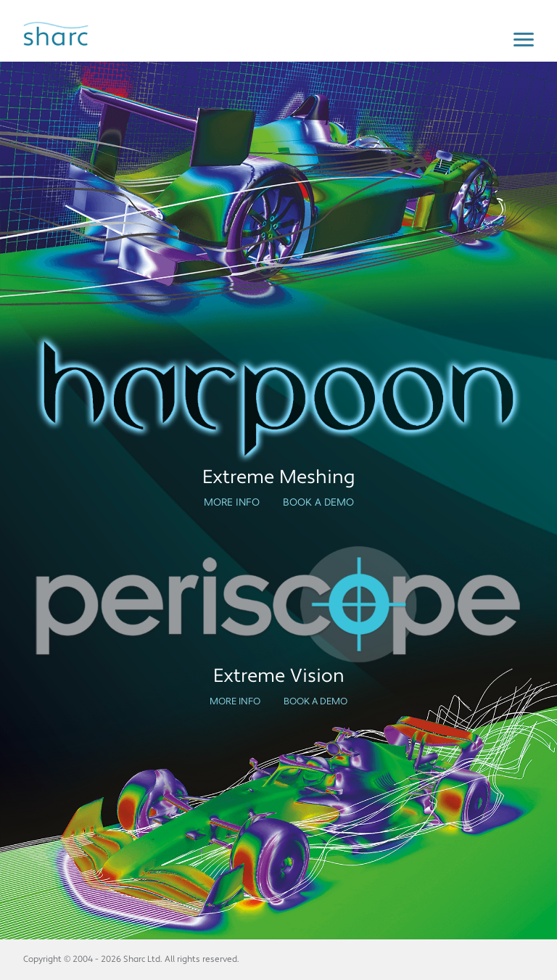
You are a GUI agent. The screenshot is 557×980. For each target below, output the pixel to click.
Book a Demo (318, 503)
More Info (232, 503)
